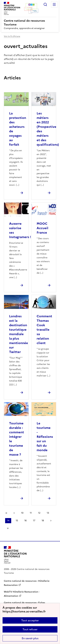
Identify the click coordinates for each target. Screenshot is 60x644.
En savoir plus (30, 638)
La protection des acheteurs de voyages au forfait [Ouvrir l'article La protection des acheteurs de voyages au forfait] (18, 129)
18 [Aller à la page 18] (43, 521)
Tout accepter (30, 620)
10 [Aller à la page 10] (22, 513)
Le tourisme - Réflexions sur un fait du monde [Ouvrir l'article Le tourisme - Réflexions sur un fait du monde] (45, 437)
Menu (54, 4)
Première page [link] (6, 513)
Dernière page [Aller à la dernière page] (8, 528)
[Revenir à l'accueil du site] (15, 555)
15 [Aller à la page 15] (17, 521)
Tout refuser (30, 629)
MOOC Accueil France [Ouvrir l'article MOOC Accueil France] (42, 228)
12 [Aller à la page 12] (39, 513)
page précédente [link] (14, 513)
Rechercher (45, 4)
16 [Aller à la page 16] (25, 521)
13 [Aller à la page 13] (48, 513)
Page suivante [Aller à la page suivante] (51, 521)
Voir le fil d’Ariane (12, 36)
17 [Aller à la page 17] (34, 521)
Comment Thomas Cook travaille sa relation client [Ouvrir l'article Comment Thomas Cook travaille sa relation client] (44, 330)
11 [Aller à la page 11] (31, 513)
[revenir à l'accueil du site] (30, 23)
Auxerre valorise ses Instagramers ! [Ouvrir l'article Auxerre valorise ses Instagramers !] (20, 230)
